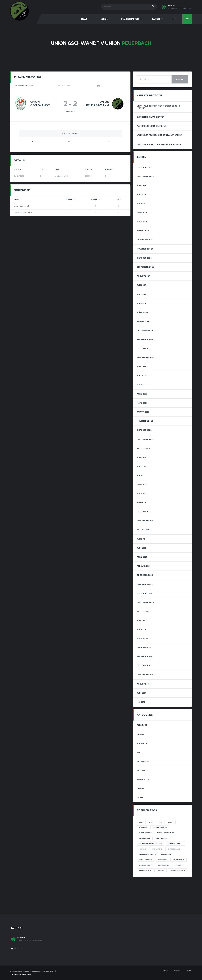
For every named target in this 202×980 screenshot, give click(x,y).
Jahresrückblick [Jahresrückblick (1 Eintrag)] (175, 843)
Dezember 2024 (145, 240)
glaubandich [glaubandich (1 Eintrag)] (145, 838)
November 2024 (145, 249)
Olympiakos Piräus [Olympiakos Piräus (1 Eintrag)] (147, 854)
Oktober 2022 (144, 430)
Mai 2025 (141, 204)
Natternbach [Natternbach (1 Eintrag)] (174, 849)
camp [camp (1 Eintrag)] (151, 822)
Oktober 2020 (144, 593)
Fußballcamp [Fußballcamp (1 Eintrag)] (145, 833)
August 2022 (143, 448)
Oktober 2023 (144, 349)
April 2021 (142, 557)
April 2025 (142, 213)
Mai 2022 (141, 475)
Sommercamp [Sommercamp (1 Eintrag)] (179, 860)
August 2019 (143, 684)
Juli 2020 (141, 620)
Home (165, 971)
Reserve (141, 770)
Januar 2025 (143, 231)
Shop (189, 971)
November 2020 (145, 584)
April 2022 (142, 485)
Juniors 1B (142, 743)
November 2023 (145, 340)
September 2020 (145, 602)
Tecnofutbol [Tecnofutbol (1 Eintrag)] (145, 870)
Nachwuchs (143, 761)
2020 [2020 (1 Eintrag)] (141, 822)
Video (140, 798)
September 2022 (145, 439)
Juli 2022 (141, 457)
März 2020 (142, 639)
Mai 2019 (141, 702)
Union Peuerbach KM (23, 213)
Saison (156, 19)
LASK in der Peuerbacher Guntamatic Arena (159, 135)
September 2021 (145, 521)
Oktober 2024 (144, 258)
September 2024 (145, 267)
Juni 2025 (141, 195)
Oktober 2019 (144, 666)
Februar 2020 (144, 648)
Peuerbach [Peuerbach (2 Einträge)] (166, 854)
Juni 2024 (142, 294)
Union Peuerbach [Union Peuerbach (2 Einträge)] (177, 870)
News (84, 19)
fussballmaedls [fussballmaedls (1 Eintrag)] (160, 827)
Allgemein (142, 725)
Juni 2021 (141, 548)
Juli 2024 (141, 285)
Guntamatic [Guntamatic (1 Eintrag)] (161, 838)
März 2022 (142, 494)
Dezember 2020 (145, 575)
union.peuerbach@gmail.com (180, 8)
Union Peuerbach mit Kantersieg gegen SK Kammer (159, 107)
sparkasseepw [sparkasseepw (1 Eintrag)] (146, 865)
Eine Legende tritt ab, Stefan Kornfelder (159, 144)
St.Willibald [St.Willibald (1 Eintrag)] (163, 865)
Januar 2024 (143, 321)
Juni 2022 (142, 466)
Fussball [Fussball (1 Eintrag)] (143, 827)
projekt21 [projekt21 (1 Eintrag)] (162, 860)
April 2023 (142, 394)
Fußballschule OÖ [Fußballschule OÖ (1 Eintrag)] (166, 833)
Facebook (17, 949)
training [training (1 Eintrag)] (160, 870)
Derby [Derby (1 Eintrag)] (171, 822)
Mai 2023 (141, 385)
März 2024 (142, 312)
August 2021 (143, 530)
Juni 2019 (141, 693)
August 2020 (143, 611)
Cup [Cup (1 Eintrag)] (161, 822)
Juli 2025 (141, 185)
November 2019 (145, 657)
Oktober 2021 (144, 512)
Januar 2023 (143, 412)
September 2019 (145, 675)
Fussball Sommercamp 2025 (151, 126)
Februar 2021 (144, 566)
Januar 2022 (143, 503)
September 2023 (145, 358)
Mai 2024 (141, 303)
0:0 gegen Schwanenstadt (151, 117)
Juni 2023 (142, 376)
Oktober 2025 (144, 167)
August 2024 (143, 276)
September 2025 (145, 176)
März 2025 (142, 222)
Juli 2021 (141, 539)
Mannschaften (130, 19)
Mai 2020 (141, 630)
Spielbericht (144, 780)
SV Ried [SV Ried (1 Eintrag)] (178, 865)
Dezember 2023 (145, 330)
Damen (140, 734)
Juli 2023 (141, 367)
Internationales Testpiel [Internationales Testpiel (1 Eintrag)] (151, 843)
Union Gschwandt (22, 206)
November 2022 (145, 421)
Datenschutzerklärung (21, 974)
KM (138, 752)
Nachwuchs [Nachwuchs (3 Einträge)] (157, 849)
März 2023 (142, 403)
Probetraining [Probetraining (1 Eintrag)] (146, 860)
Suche (180, 79)
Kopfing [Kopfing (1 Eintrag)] (143, 849)
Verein (104, 19)
